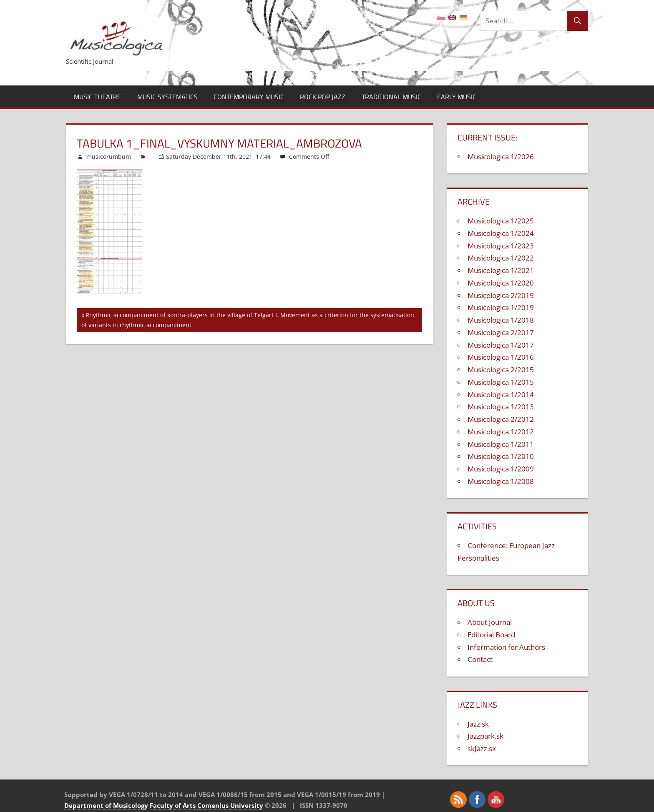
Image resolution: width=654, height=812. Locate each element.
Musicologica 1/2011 (501, 444)
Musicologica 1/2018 (501, 320)
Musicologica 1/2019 (501, 307)
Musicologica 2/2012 (501, 419)
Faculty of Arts (173, 805)
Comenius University (230, 805)
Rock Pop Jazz (323, 97)
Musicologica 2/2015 (501, 370)
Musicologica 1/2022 (501, 258)
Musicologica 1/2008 (501, 481)
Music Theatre (97, 97)
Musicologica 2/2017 (501, 332)
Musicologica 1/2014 (501, 395)
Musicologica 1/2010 (501, 456)
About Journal (490, 622)
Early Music (457, 97)
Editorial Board (491, 635)
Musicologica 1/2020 (501, 283)
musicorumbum (109, 157)
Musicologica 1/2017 (501, 345)
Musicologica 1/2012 (501, 432)
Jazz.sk (478, 724)
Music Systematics (167, 97)
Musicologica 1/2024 (501, 233)
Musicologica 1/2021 (501, 270)
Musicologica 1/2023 (501, 246)
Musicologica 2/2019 (501, 295)
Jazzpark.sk (485, 736)
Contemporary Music (249, 97)
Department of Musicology (106, 805)
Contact (480, 659)
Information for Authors (506, 647)
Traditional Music (391, 97)
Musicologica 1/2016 (501, 357)
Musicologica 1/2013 (501, 407)
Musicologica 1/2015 (501, 382)
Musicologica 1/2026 (501, 157)
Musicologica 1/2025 (501, 221)
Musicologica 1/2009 (501, 469)
